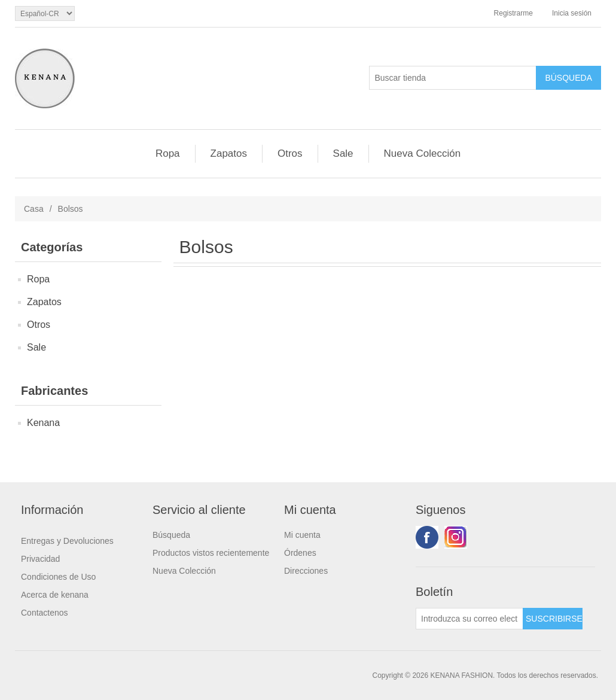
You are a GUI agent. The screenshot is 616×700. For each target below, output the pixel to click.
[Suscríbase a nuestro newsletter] (469, 619)
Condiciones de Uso (58, 577)
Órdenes (300, 553)
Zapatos (229, 153)
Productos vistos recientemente (211, 553)
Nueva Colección (423, 153)
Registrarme (513, 13)
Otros (290, 153)
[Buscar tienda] (453, 78)
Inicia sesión (572, 13)
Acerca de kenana (55, 595)
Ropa (168, 153)
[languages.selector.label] (45, 13)
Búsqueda (171, 535)
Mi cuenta (302, 535)
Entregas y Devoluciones (67, 541)
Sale (343, 153)
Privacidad (40, 559)
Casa (34, 209)
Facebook (427, 537)
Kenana (43, 423)
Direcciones (306, 571)
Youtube (456, 537)
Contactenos (45, 613)
